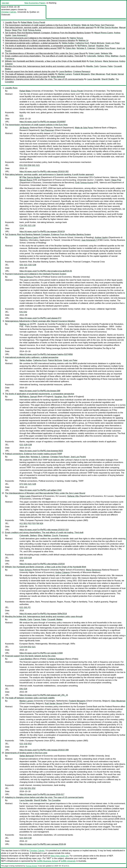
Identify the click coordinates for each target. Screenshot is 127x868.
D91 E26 (23, 689)
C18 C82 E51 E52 (27, 788)
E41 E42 (23, 312)
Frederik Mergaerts (81, 74)
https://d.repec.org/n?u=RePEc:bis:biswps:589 (40, 391)
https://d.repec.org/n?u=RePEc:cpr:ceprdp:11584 (41, 653)
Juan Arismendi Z (20, 35)
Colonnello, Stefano (95, 56)
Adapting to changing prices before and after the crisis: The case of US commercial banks (44, 79)
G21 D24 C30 (26, 838)
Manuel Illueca (26, 180)
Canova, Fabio (106, 66)
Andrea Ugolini (101, 237)
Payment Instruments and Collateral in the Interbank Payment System (36, 38)
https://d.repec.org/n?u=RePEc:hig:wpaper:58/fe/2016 (43, 614)
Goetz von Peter (113, 43)
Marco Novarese (8, 858)
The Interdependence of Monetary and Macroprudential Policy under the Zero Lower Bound (45, 53)
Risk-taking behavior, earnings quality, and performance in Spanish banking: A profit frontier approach (49, 28)
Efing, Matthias (112, 56)
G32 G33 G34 (26, 558)
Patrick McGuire (97, 43)
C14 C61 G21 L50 (27, 225)
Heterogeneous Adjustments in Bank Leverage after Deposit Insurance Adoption (40, 40)
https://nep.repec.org (59, 856)
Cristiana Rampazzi (82, 71)
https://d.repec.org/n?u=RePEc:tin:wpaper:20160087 (43, 122)
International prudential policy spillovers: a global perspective (32, 43)
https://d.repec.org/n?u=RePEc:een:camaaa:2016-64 (43, 844)
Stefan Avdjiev (68, 43)
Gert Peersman (108, 25)
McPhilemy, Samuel (86, 46)
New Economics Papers (35, 3)
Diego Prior (17, 30)
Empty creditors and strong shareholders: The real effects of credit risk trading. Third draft (44, 56)
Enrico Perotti (39, 22)
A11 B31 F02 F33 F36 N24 (31, 523)
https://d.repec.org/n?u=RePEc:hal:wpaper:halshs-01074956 (46, 354)
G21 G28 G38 (26, 445)
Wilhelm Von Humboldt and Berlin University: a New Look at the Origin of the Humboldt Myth (46, 61)
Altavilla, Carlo (92, 66)
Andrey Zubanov (63, 572)
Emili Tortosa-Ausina (32, 30)
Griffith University (68, 861)
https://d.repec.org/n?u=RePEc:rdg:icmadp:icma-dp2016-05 (46, 271)
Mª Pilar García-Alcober (108, 28)
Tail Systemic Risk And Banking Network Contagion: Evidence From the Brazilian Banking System (48, 33)
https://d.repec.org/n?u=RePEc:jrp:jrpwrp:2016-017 (42, 794)
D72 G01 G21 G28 (28, 484)
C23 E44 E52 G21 (28, 647)
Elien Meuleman (98, 74)
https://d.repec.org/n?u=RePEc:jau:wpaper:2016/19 (42, 232)
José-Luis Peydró (78, 457)
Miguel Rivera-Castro (104, 33)
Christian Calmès (9, 12)
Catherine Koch (82, 43)
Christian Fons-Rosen (106, 48)
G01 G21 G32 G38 (28, 265)
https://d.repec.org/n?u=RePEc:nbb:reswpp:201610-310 (44, 530)
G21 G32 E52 (26, 744)
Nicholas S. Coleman (86, 48)
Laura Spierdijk (94, 79)
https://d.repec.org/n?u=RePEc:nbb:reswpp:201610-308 (44, 750)
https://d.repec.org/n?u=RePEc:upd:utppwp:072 (40, 318)
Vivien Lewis (94, 53)
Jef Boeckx (76, 25)
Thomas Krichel (31, 866)
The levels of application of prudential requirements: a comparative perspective (40, 46)
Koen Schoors (96, 61)
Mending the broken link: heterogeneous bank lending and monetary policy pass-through (44, 66)
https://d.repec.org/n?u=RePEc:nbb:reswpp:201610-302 (44, 172)
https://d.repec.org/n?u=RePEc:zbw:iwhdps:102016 (42, 564)
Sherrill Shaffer (108, 79)
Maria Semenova (111, 61)
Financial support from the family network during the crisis (30, 71)
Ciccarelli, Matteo (55, 619)
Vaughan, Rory (103, 46)
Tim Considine (54, 800)
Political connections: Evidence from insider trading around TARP (34, 48)
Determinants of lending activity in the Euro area (26, 77)
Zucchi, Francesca (60, 535)
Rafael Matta (26, 22)
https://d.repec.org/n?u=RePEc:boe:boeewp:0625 (41, 451)
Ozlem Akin (71, 48)
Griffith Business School (48, 861)
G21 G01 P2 (25, 607)
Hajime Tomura (76, 38)
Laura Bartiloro (66, 71)
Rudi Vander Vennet (115, 74)
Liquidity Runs (11, 22)
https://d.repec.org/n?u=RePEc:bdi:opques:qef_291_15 (44, 695)
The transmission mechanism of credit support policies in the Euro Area (36, 25)
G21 (21, 116)
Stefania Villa (106, 53)
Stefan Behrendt (58, 77)
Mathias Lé (83, 40)
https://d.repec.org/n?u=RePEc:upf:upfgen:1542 (40, 490)
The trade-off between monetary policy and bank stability (30, 74)
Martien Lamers (65, 74)
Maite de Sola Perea (91, 25)
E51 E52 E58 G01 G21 (30, 165)
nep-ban (5, 3)
